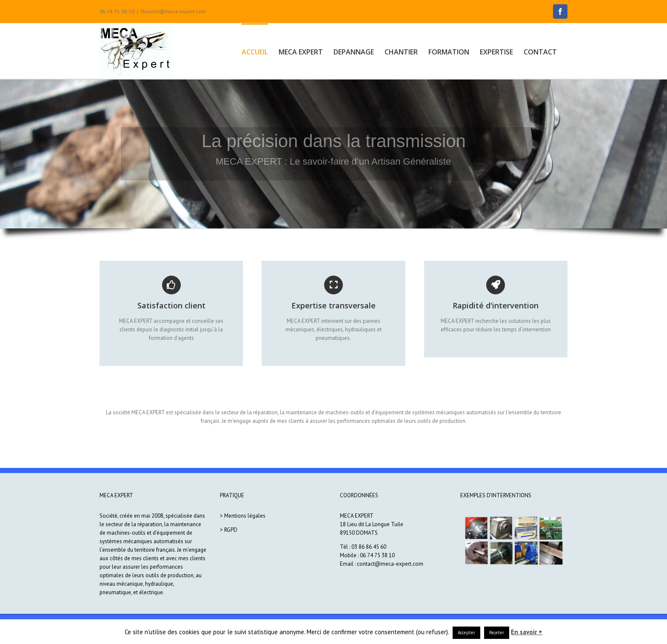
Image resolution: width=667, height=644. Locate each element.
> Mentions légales (243, 516)
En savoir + (527, 632)
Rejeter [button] (497, 633)
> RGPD (229, 530)
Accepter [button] (466, 633)
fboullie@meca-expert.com (173, 11)
